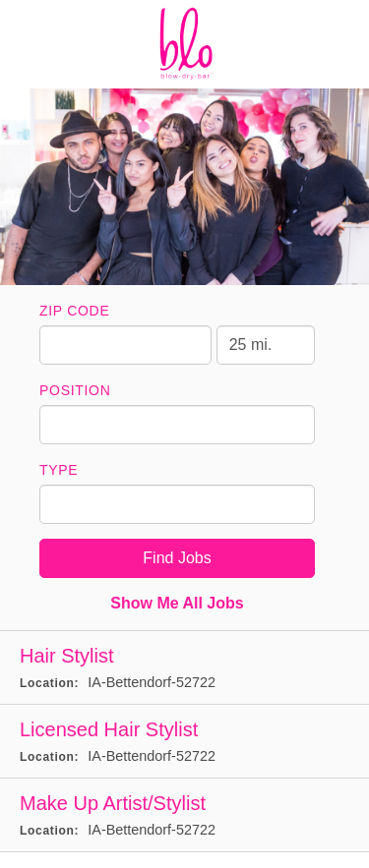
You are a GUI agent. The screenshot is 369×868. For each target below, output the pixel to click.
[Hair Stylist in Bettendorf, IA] (184, 668)
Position (75, 390)
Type (59, 470)
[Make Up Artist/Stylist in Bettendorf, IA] (184, 815)
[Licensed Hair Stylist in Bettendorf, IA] (184, 742)
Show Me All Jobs (177, 603)
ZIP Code (74, 311)
